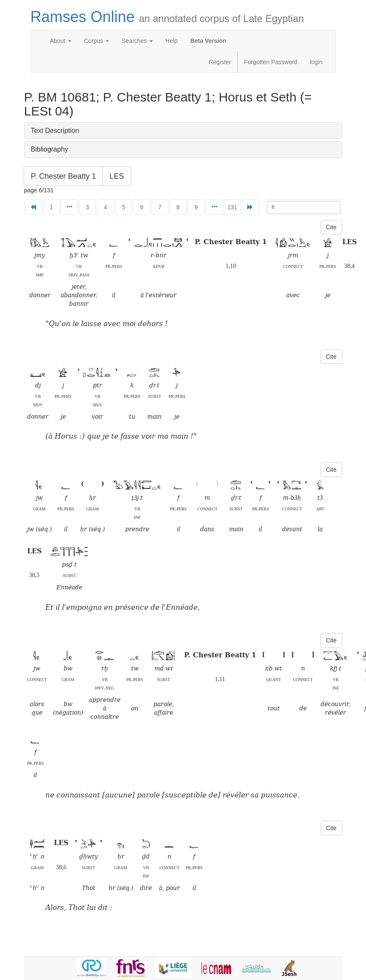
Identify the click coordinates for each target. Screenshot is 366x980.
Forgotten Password (271, 62)
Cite (331, 227)
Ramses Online (167, 17)
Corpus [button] (96, 41)
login (316, 62)
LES (117, 176)
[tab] (183, 131)
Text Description (55, 131)
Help (172, 41)
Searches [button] (137, 41)
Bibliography (50, 149)
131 (232, 207)
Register (220, 62)
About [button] (61, 41)
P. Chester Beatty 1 (64, 176)
